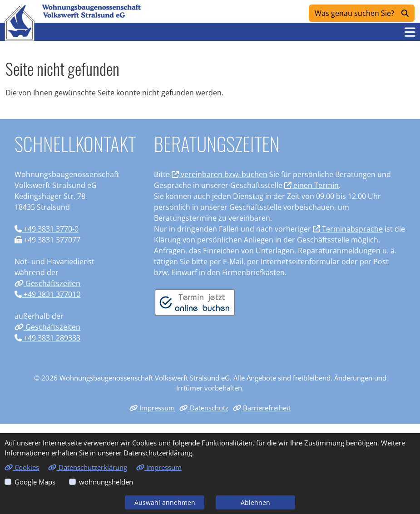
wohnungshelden (106, 482)
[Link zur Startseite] (20, 23)
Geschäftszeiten (47, 283)
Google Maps (35, 482)
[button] (410, 32)
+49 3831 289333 (47, 338)
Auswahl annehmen (165, 502)
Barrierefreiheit (262, 408)
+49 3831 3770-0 (47, 229)
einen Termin (311, 185)
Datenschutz (204, 408)
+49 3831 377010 (47, 294)
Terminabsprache (348, 229)
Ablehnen (255, 502)
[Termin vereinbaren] (195, 301)
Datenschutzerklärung (87, 467)
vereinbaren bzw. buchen (220, 174)
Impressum (152, 408)
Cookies (22, 467)
